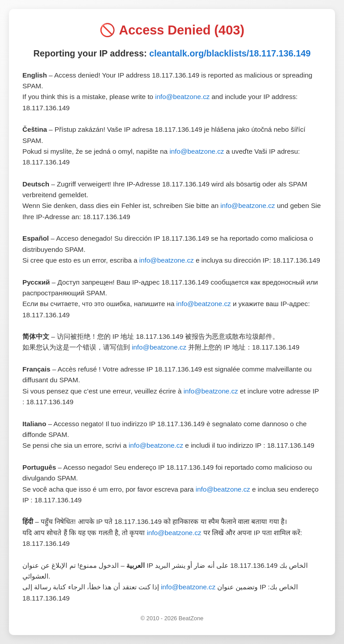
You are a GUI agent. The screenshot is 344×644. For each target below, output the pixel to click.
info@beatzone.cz (182, 97)
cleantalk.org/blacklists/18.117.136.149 (230, 53)
